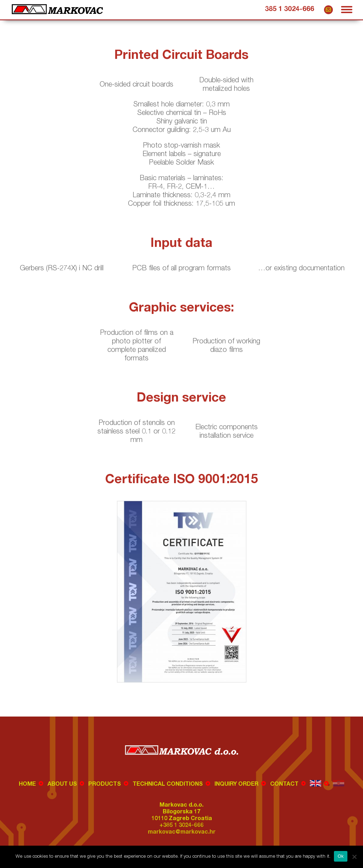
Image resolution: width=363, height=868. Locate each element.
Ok (340, 856)
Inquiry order (236, 785)
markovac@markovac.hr (328, 10)
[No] (354, 857)
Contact (284, 785)
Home (27, 785)
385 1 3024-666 (289, 9)
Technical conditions (168, 785)
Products (105, 785)
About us (62, 785)
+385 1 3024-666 (181, 826)
